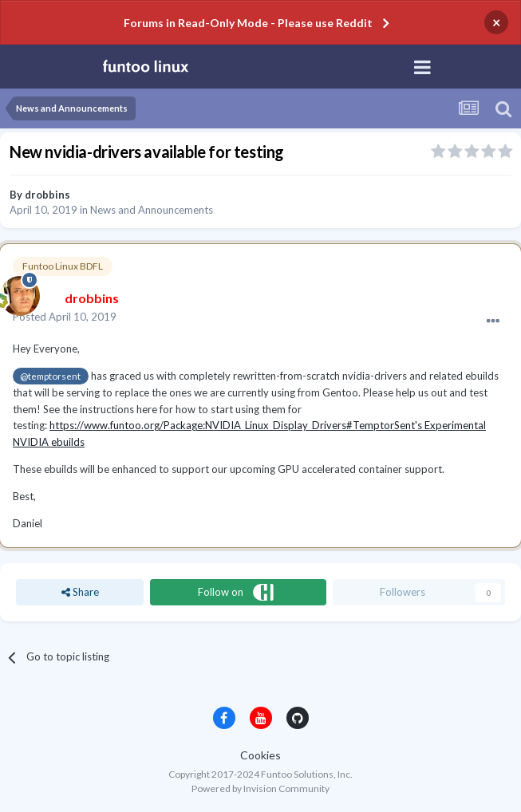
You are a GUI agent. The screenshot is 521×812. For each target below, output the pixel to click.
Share (80, 592)
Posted (65, 317)
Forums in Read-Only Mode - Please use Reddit (248, 23)
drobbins (47, 195)
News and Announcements (152, 210)
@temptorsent (50, 376)
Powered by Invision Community (260, 788)
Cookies (260, 755)
